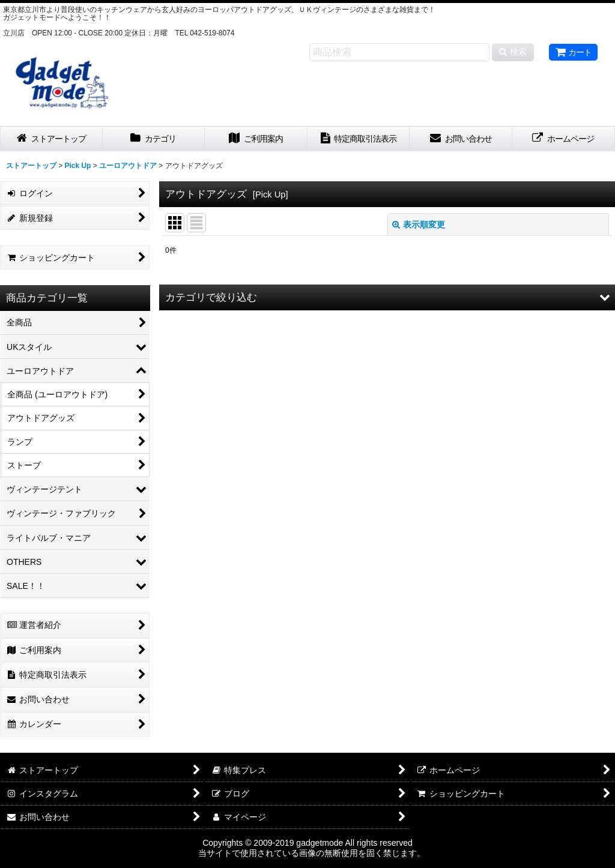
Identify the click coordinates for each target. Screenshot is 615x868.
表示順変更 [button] (419, 225)
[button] (387, 297)
